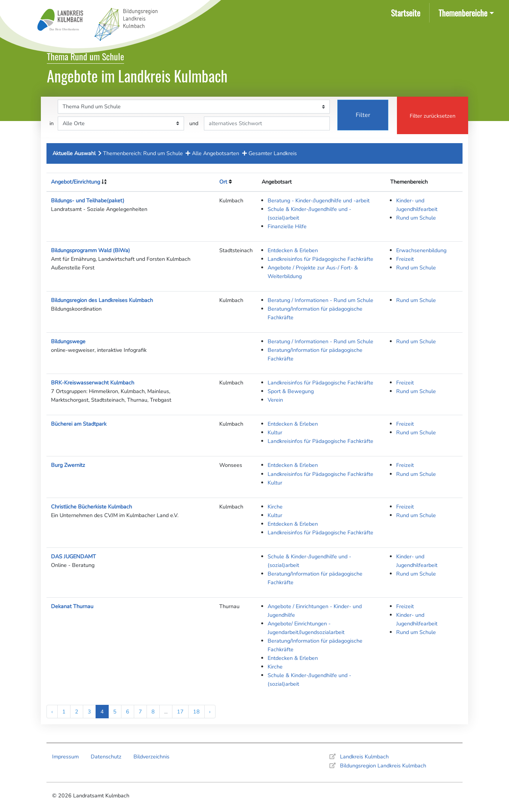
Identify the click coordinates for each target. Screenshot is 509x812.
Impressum (65, 757)
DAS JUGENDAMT (73, 556)
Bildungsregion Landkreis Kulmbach (383, 766)
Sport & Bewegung (291, 391)
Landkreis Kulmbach (364, 757)
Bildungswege (68, 341)
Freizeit (405, 259)
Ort (223, 182)
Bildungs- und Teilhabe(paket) (88, 200)
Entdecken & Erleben (293, 250)
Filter (363, 115)
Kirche (275, 507)
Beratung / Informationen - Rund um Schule (320, 300)
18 (196, 712)
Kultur (275, 432)
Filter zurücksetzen (433, 116)
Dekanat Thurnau (72, 606)
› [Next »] (210, 712)
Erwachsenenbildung (421, 250)
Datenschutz (106, 757)
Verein (275, 400)
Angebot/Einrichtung (76, 182)
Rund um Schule (416, 218)
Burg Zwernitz (68, 465)
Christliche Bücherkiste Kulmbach (91, 507)
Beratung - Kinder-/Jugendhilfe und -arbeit (319, 200)
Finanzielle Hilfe (287, 226)
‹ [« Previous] (52, 712)
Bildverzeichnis (151, 757)
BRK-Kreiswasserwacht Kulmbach (93, 383)
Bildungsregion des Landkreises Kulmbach (102, 300)
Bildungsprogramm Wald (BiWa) (91, 250)
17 (180, 712)
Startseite (407, 12)
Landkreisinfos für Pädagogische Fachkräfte (320, 259)
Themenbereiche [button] (463, 13)
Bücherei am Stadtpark (79, 424)
